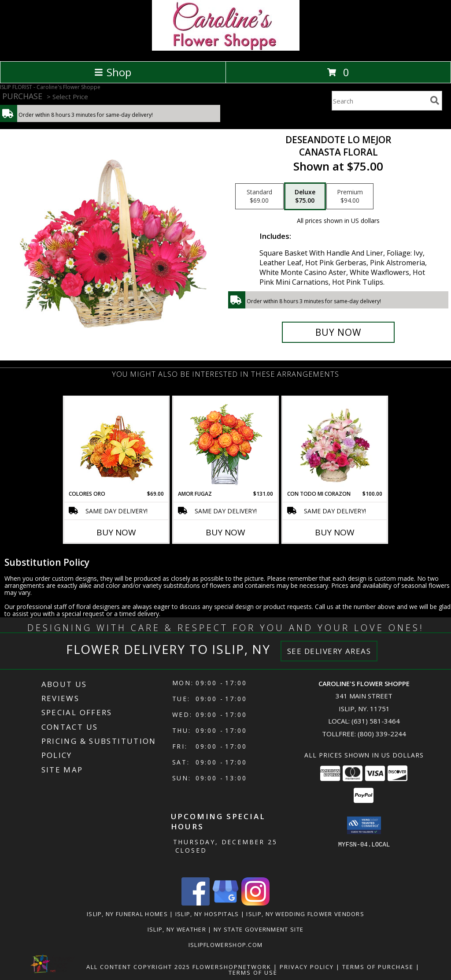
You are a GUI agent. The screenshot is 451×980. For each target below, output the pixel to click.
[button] (364, 825)
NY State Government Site (259, 929)
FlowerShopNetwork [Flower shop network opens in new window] (232, 967)
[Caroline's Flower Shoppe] (226, 48)
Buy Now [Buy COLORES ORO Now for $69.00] (116, 532)
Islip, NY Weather (177, 929)
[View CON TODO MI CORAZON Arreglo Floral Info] (335, 443)
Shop (113, 72)
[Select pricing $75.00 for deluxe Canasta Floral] (305, 197)
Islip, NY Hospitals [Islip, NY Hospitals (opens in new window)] (207, 914)
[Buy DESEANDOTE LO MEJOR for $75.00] (338, 332)
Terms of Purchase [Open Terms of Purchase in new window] (378, 967)
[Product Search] (379, 101)
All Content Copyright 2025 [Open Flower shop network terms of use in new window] (138, 967)
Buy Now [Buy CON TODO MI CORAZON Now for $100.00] (335, 532)
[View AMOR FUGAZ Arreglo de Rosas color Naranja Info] (226, 444)
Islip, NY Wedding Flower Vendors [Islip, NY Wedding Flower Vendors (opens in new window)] (305, 914)
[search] (435, 100)
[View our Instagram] (255, 903)
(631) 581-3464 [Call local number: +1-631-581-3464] (376, 721)
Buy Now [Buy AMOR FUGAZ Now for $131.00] (225, 532)
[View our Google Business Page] (225, 903)
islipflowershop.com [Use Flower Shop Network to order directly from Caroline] (226, 945)
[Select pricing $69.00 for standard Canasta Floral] (259, 197)
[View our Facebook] (196, 903)
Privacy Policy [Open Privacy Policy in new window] (307, 967)
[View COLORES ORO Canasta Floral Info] (116, 444)
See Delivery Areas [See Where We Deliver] (329, 651)
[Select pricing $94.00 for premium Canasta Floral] (350, 197)
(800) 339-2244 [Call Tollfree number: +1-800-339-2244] (382, 734)
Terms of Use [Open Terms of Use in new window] (253, 973)
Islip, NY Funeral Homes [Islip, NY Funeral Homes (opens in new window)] (127, 914)
